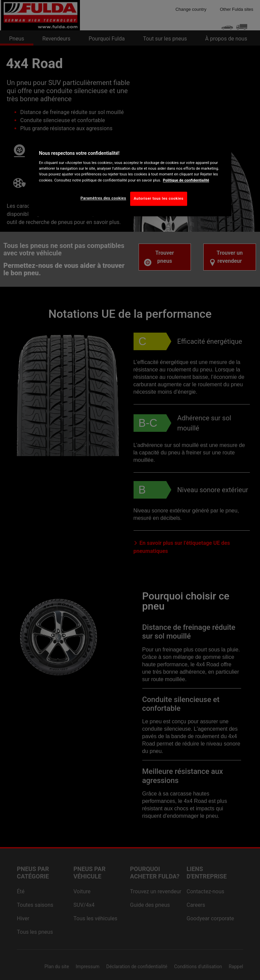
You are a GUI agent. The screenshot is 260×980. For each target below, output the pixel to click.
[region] (130, 176)
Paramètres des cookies (103, 198)
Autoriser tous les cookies (159, 198)
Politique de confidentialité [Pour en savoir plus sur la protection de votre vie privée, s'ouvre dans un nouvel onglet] (186, 180)
